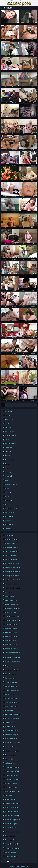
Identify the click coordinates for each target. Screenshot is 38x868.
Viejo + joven (9, 472)
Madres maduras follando (12, 658)
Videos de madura (11, 828)
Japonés (8, 452)
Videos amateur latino (12, 702)
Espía (7, 464)
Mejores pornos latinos (12, 812)
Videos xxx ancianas (12, 706)
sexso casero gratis (11, 645)
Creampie (8, 521)
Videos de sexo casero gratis (13, 1)
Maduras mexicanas (12, 808)
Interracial (8, 500)
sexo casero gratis (11, 632)
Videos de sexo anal (11, 844)
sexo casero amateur (12, 628)
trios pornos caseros (12, 649)
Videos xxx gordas (11, 682)
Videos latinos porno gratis (12, 820)
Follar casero (9, 411)
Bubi (7, 480)
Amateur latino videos (12, 718)
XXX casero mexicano (12, 804)
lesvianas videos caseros (12, 568)
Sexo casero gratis (11, 787)
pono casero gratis (11, 600)
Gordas (8, 496)
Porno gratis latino (11, 840)
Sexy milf (8, 427)
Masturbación (10, 460)
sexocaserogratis (11, 641)
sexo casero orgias (11, 636)
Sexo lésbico (9, 492)
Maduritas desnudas (12, 739)
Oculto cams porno (11, 508)
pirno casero (9, 592)
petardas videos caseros (12, 588)
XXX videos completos (12, 735)
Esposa (8, 488)
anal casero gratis (11, 543)
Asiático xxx (9, 419)
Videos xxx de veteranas (12, 832)
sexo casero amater (11, 624)
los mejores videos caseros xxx (12, 572)
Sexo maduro (9, 432)
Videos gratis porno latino (12, 767)
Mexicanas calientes (12, 731)
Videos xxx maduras (12, 775)
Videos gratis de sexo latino (12, 779)
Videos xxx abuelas (11, 856)
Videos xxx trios (10, 747)
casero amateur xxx (11, 551)
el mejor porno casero (12, 564)
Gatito (7, 468)
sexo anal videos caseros (12, 620)
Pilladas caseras (10, 799)
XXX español (9, 759)
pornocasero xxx (10, 612)
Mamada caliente (11, 436)
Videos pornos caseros (12, 848)
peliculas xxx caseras (12, 584)
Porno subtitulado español (12, 816)
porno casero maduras (12, 608)
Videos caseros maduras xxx (12, 662)
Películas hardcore (11, 444)
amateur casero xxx (11, 539)
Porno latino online (11, 686)
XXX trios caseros (11, 674)
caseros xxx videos (11, 560)
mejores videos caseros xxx (12, 580)
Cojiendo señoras (11, 763)
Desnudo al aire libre (12, 484)
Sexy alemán (9, 517)
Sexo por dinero (10, 836)
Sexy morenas (10, 512)
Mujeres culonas (10, 727)
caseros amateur (11, 556)
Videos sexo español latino (12, 771)
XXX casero (9, 723)
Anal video (9, 448)
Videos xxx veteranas (12, 690)
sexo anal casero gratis (12, 616)
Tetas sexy (9, 529)
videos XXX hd (10, 694)
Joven (7, 423)
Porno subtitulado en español (12, 698)
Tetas (7, 440)
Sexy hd (8, 415)
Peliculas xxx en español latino (12, 714)
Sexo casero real (10, 795)
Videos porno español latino (12, 751)
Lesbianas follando (11, 783)
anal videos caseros (11, 547)
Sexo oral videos (10, 678)
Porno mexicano (10, 755)
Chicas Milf (9, 476)
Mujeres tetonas (10, 666)
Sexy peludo (9, 525)
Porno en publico (11, 852)
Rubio (7, 504)
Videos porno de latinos (12, 670)
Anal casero (9, 710)
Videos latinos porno (12, 824)
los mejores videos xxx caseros (12, 576)
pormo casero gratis (12, 604)
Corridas (8, 456)
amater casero (10, 535)
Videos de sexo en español (12, 743)
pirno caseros (10, 596)
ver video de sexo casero (12, 653)
